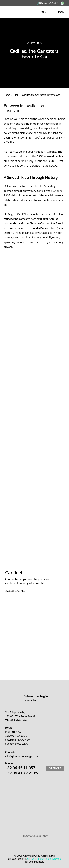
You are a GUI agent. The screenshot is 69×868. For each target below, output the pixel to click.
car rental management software (44, 859)
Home (7, 95)
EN (42, 12)
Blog (16, 95)
